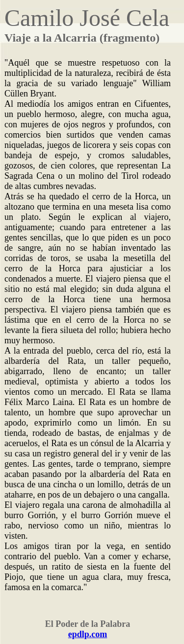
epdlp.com (88, 634)
